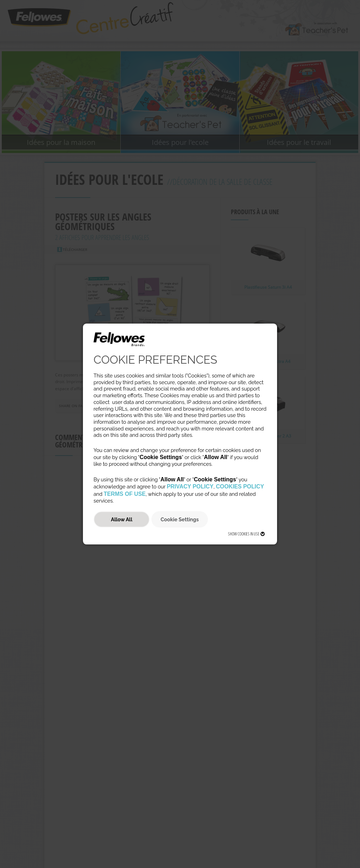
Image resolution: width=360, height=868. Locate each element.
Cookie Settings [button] (180, 519)
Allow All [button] (122, 519)
